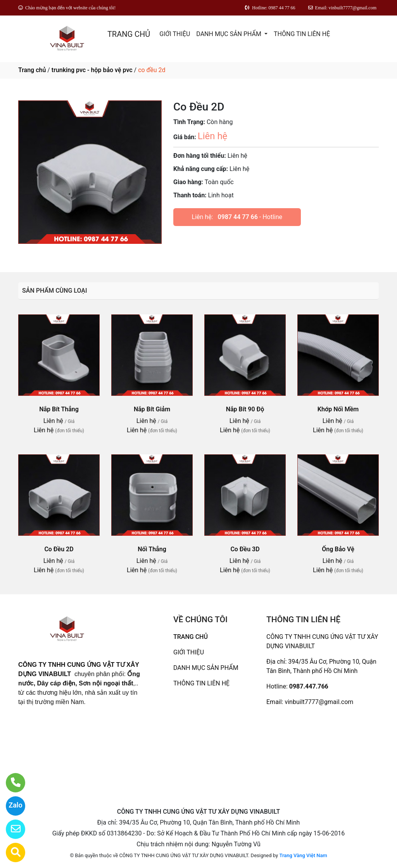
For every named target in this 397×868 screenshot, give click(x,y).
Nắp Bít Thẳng (59, 409)
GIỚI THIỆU (175, 34)
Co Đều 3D (245, 549)
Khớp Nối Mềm (338, 409)
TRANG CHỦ (129, 34)
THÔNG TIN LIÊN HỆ (302, 34)
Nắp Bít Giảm (152, 409)
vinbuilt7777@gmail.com (319, 702)
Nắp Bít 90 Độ (245, 409)
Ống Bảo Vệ (338, 549)
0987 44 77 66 (237, 217)
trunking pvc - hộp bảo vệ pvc (92, 70)
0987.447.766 (309, 686)
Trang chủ (32, 70)
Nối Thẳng (152, 549)
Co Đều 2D (59, 549)
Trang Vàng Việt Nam (303, 855)
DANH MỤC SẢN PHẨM (230, 34)
